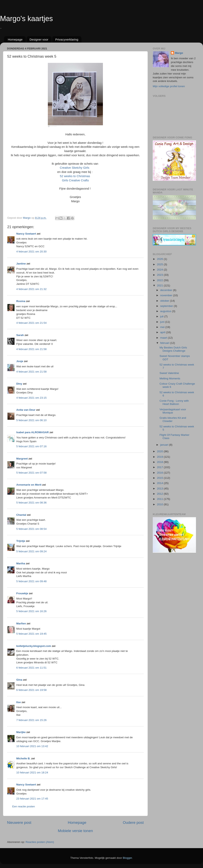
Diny (19, 384)
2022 (160, 280)
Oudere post (133, 823)
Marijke (21, 732)
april (163, 332)
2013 (160, 489)
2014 (160, 483)
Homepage (15, 39)
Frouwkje (22, 593)
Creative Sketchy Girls (75, 168)
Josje (20, 361)
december (167, 290)
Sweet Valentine (169, 373)
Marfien (21, 623)
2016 (160, 473)
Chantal (21, 515)
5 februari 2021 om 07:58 (31, 473)
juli (162, 316)
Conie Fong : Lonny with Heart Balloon (174, 402)
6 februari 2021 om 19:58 (31, 690)
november (167, 295)
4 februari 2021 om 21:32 (31, 289)
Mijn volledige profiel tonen (169, 86)
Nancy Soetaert (26, 234)
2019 (160, 457)
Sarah (20, 335)
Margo (179, 53)
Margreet (22, 459)
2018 (160, 462)
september (167, 306)
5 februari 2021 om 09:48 (31, 581)
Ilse (19, 702)
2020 (160, 451)
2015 (160, 478)
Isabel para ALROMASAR (33, 432)
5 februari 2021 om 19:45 (31, 634)
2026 (160, 259)
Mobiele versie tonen (75, 831)
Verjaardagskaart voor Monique (173, 411)
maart (164, 338)
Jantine (21, 264)
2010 (160, 504)
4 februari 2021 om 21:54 (31, 323)
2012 (160, 494)
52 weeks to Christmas (75, 176)
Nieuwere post (19, 823)
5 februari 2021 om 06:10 (31, 420)
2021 (160, 285)
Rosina (21, 301)
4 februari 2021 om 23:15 (31, 398)
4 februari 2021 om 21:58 (31, 349)
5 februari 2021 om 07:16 (31, 446)
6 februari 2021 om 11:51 (31, 668)
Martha (21, 563)
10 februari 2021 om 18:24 (32, 773)
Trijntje (21, 541)
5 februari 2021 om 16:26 (31, 611)
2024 (160, 270)
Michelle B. (23, 758)
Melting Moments (170, 378)
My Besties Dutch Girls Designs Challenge (173, 349)
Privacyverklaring (67, 39)
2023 (160, 275)
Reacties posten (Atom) (40, 842)
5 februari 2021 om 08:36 (31, 503)
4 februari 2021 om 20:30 (31, 252)
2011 (160, 499)
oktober (165, 301)
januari (165, 445)
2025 (160, 264)
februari (165, 343)
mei (163, 327)
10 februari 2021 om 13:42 (32, 746)
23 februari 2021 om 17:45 (32, 799)
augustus (166, 311)
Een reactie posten (24, 806)
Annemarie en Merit (29, 485)
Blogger (127, 858)
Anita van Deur (26, 410)
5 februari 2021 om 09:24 (31, 551)
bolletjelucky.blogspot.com (34, 646)
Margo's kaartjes (26, 19)
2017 (160, 467)
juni (163, 322)
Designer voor (39, 39)
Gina (19, 680)
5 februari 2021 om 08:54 (31, 529)
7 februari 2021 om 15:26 (31, 720)
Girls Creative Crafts (75, 180)
